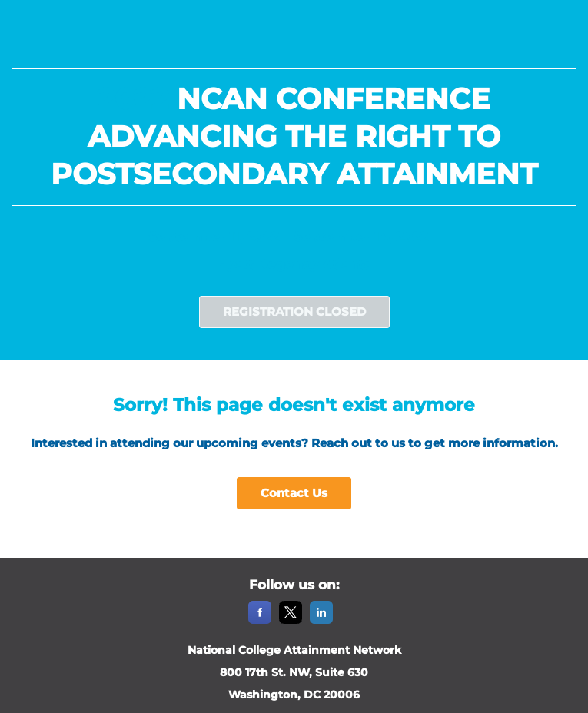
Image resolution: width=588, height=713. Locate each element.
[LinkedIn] (321, 621)
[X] (291, 621)
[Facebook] (260, 621)
